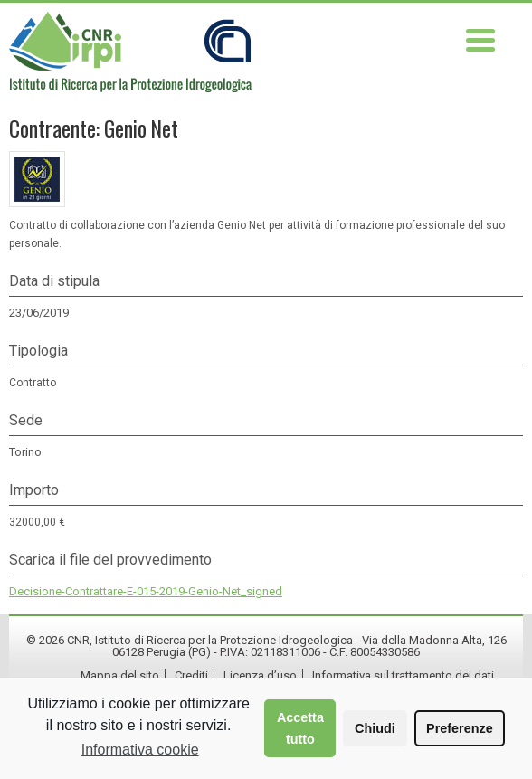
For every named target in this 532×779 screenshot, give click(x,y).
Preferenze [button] (460, 728)
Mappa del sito (120, 675)
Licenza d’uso (260, 675)
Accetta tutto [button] (300, 728)
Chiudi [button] (375, 728)
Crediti (191, 675)
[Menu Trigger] (481, 38)
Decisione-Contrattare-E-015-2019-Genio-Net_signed (146, 591)
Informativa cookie (140, 750)
